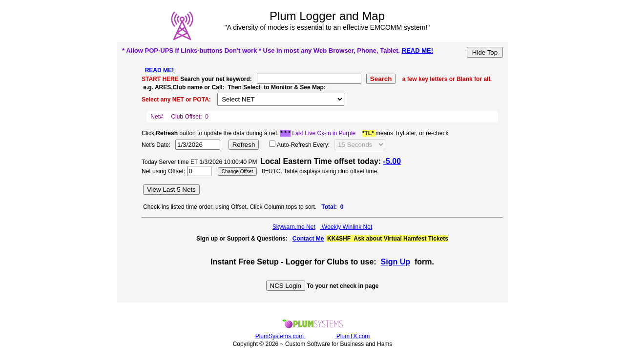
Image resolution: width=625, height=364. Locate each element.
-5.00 (392, 161)
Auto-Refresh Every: (303, 145)
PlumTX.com (352, 336)
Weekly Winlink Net (346, 227)
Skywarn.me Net (294, 227)
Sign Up (396, 262)
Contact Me (308, 239)
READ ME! (417, 51)
